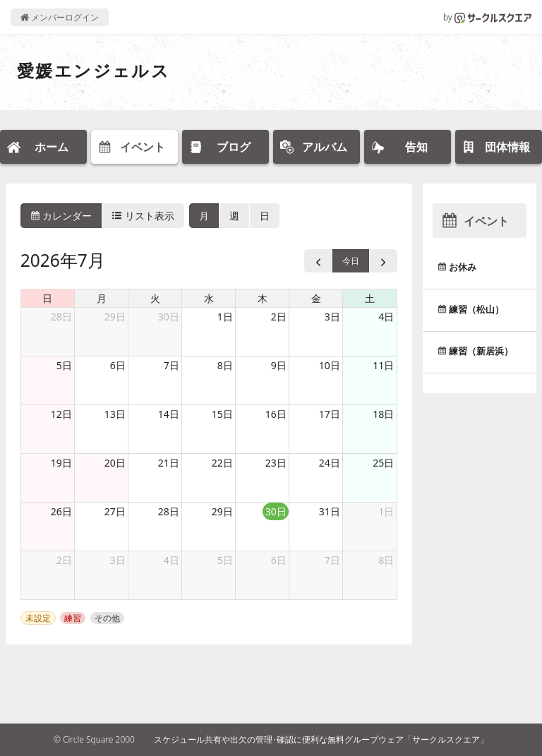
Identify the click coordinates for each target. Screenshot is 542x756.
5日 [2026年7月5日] (64, 365)
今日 (351, 261)
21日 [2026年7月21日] (169, 463)
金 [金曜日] (316, 298)
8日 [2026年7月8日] (225, 365)
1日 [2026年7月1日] (225, 317)
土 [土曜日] (370, 298)
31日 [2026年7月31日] (330, 511)
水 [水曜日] (209, 298)
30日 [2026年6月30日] (169, 317)
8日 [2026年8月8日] (386, 560)
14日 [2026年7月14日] (169, 414)
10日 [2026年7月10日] (330, 365)
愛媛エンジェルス (94, 70)
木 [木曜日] (263, 298)
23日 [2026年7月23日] (276, 463)
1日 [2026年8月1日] (386, 511)
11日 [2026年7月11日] (383, 365)
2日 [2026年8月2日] (64, 560)
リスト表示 (143, 216)
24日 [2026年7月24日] (330, 463)
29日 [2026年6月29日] (115, 317)
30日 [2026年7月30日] (276, 511)
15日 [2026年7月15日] (222, 414)
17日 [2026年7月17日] (330, 414)
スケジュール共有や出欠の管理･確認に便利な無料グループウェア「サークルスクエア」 (321, 739)
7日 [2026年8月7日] (332, 560)
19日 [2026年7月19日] (61, 463)
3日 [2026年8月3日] (118, 560)
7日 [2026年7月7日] (171, 365)
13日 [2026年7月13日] (115, 414)
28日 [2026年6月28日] (61, 317)
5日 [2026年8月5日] (225, 560)
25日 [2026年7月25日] (383, 463)
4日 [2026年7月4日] (386, 317)
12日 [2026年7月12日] (61, 414)
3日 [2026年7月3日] (332, 317)
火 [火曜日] (155, 298)
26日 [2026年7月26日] (61, 511)
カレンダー (61, 216)
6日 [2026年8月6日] (279, 560)
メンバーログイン (60, 17)
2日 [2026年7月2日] (279, 317)
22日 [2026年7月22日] (222, 463)
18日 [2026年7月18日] (383, 414)
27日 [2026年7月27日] (115, 511)
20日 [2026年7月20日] (115, 463)
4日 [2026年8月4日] (171, 560)
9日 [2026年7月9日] (279, 365)
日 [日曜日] (47, 298)
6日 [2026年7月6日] (118, 365)
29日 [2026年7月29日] (222, 511)
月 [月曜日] (102, 298)
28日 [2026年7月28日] (169, 511)
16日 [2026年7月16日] (276, 414)
